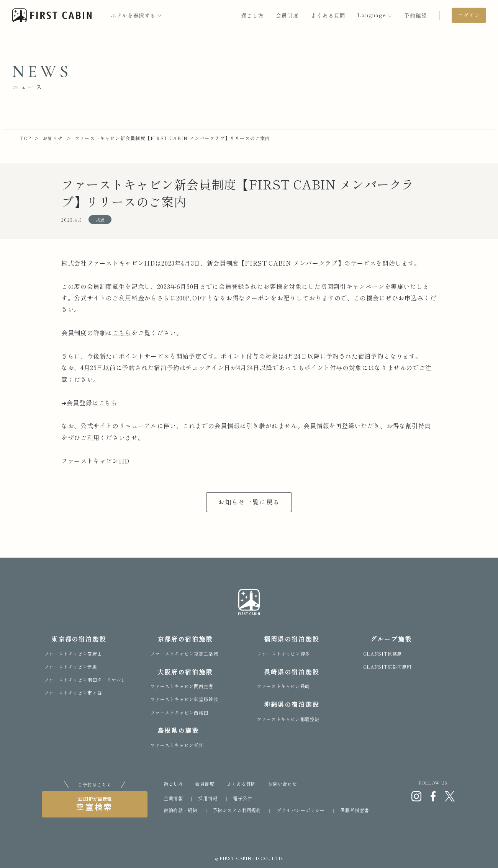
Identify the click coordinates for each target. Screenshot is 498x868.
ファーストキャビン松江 (177, 745)
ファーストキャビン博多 (283, 653)
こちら (122, 333)
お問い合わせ (283, 784)
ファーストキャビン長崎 (283, 686)
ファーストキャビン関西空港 (182, 686)
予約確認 (416, 15)
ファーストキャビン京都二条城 (184, 653)
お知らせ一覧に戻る (249, 502)
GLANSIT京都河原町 (387, 666)
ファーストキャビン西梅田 (179, 712)
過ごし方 (252, 15)
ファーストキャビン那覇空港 (288, 719)
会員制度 (287, 15)
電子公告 (243, 798)
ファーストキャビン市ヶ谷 (73, 693)
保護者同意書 (355, 810)
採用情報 (208, 798)
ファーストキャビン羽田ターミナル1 (84, 680)
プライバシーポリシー (301, 810)
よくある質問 (328, 15)
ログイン (469, 15)
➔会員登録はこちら (89, 403)
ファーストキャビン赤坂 (71, 666)
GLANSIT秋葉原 (383, 653)
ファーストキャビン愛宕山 (73, 653)
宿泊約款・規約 (180, 810)
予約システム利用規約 (237, 810)
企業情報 (173, 798)
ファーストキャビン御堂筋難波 (184, 699)
